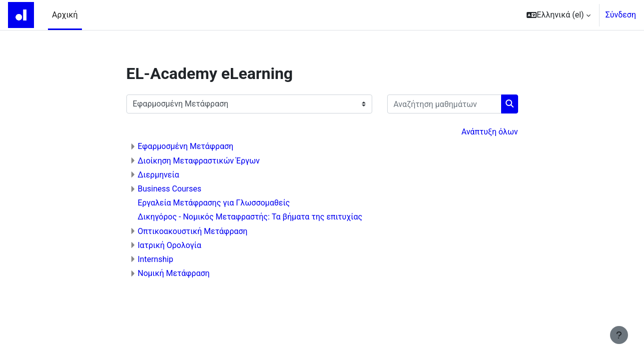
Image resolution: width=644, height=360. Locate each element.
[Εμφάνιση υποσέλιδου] (619, 335)
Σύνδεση (621, 15)
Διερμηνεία (159, 175)
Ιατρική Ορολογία (170, 245)
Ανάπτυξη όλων (489, 132)
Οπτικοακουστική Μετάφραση (193, 231)
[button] (558, 15)
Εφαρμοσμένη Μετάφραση (186, 146)
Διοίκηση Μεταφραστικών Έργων (199, 161)
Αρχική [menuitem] (65, 15)
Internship (156, 259)
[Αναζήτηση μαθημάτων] (444, 104)
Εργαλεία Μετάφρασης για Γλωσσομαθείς (214, 203)
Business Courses (170, 189)
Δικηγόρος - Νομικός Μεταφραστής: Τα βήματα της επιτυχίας (250, 217)
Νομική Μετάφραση (174, 273)
